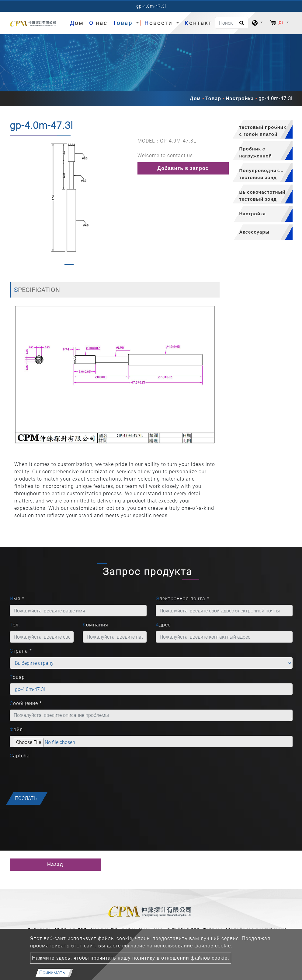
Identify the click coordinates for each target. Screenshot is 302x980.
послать (26, 798)
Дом (78, 22)
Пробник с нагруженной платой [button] (256, 153)
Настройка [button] (253, 214)
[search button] (241, 25)
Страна (21, 651)
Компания (95, 625)
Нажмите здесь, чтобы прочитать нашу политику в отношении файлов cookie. (131, 958)
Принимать (52, 973)
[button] (14, 203)
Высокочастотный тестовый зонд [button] (262, 196)
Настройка (240, 99)
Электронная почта (182, 599)
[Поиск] (232, 23)
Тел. (15, 625)
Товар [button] (124, 23)
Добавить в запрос (183, 168)
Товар (213, 99)
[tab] (261, 129)
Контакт (198, 23)
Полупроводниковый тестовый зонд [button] (266, 174)
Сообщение (26, 703)
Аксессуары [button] (255, 232)
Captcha (20, 756)
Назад (55, 864)
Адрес (163, 625)
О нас (98, 23)
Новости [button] (160, 23)
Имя (17, 599)
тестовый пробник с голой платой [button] (263, 131)
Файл (16, 730)
